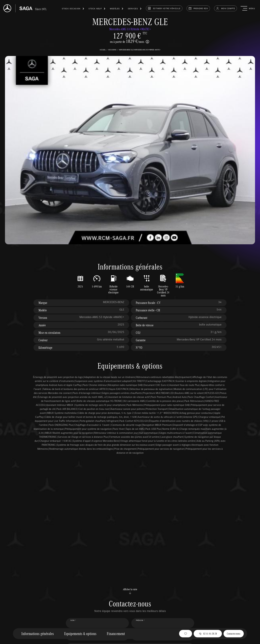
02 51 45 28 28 (208, 634)
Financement (116, 634)
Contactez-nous (234, 634)
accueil (103, 50)
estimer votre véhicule (164, 8)
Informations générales (38, 634)
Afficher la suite (130, 591)
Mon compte (225, 8)
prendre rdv (198, 8)
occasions (112, 50)
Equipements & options (80, 634)
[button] (73, 9)
